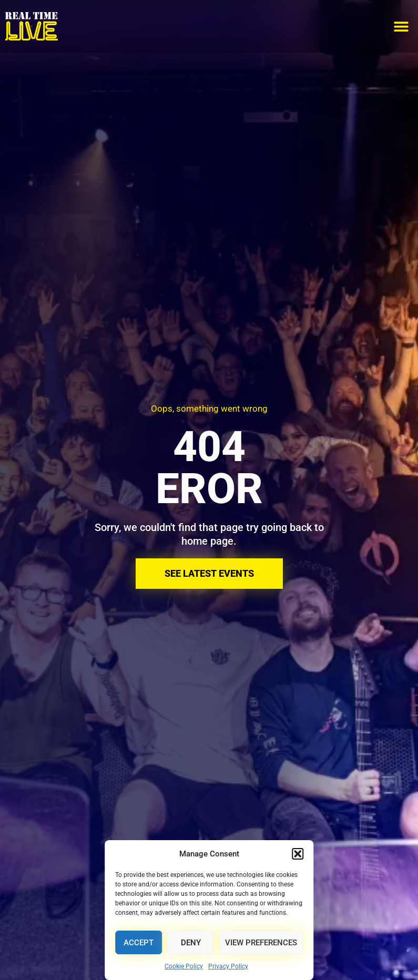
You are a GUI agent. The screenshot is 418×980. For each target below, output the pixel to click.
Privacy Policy (228, 966)
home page (207, 541)
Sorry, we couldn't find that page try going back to (209, 527)
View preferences (261, 943)
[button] (298, 854)
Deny (191, 943)
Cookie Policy (184, 966)
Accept (139, 943)
